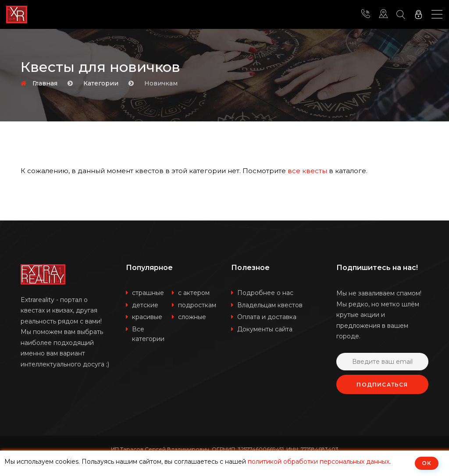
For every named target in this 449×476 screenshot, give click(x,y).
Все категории (148, 334)
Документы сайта (265, 329)
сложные (192, 317)
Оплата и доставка (267, 317)
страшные (148, 293)
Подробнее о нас (265, 293)
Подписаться (382, 385)
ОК (427, 463)
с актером (194, 293)
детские (145, 305)
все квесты (307, 171)
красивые (147, 317)
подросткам (197, 305)
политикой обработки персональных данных (319, 462)
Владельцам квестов (270, 305)
